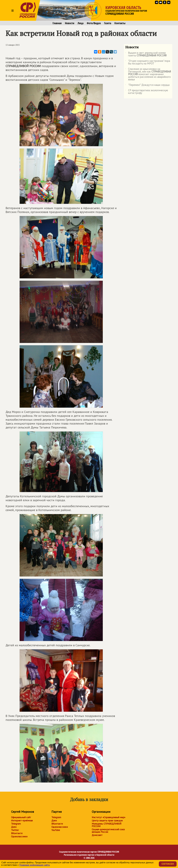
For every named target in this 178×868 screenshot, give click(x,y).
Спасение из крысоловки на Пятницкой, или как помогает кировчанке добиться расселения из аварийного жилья (148, 74)
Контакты (120, 23)
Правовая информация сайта (34, 865)
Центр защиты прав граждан (107, 821)
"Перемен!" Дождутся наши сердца (147, 85)
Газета (108, 23)
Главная (57, 23)
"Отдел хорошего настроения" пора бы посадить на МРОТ (148, 62)
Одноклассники (19, 836)
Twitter (15, 830)
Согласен (168, 864)
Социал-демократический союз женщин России (108, 831)
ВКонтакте (17, 833)
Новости (70, 23)
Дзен (14, 827)
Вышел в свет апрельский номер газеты (146, 54)
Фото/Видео (94, 23)
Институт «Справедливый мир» (109, 817)
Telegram (16, 824)
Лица (81, 23)
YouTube (56, 830)
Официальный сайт (21, 817)
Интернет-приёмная (22, 821)
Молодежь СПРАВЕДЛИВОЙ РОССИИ (107, 825)
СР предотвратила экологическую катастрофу (147, 92)
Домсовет (97, 835)
